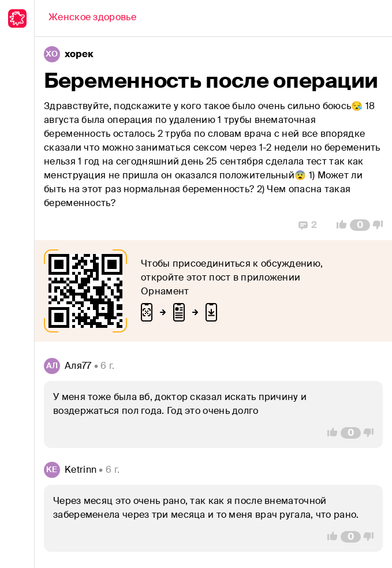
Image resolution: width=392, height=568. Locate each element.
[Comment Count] (360, 225)
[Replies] (308, 225)
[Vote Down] (381, 225)
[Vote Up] (338, 225)
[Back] (92, 18)
